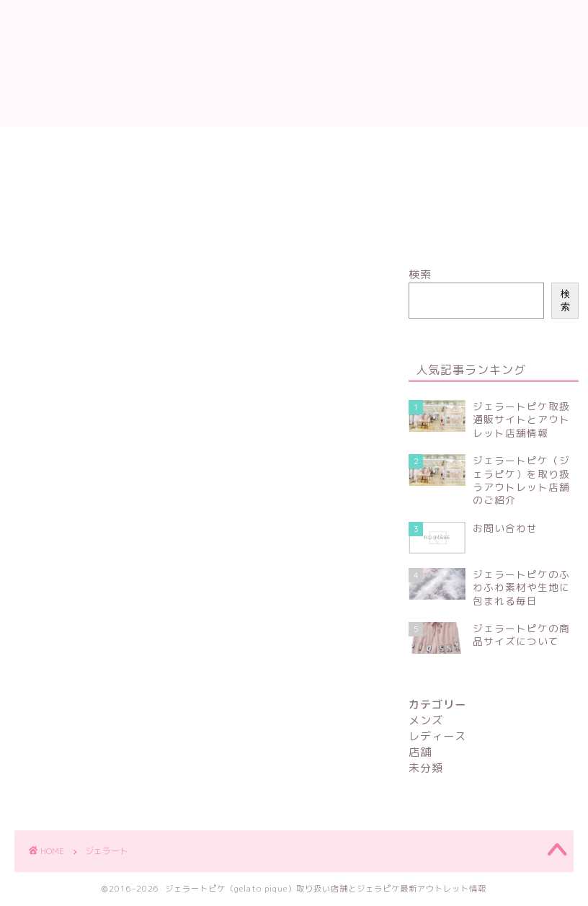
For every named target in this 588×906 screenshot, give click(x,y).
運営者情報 (322, 145)
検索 (420, 274)
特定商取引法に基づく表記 (437, 145)
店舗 (189, 145)
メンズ (129, 145)
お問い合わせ (190, 178)
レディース (56, 145)
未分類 (248, 145)
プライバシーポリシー (79, 178)
